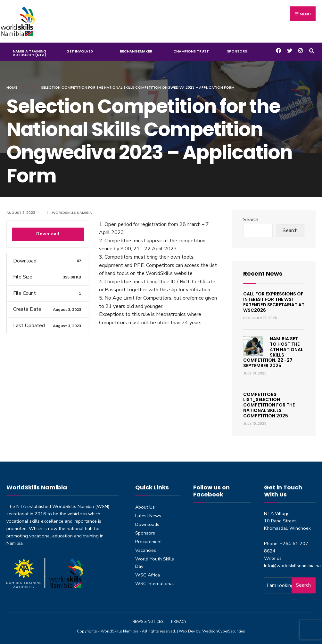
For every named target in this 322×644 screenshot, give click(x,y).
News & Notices (148, 622)
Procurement (149, 542)
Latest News (148, 516)
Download (48, 234)
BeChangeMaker (136, 51)
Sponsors (237, 51)
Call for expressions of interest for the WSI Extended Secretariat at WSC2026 (274, 302)
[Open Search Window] (312, 50)
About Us (145, 507)
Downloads (147, 524)
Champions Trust (191, 51)
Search (251, 220)
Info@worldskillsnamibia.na (292, 566)
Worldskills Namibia (72, 213)
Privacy (179, 622)
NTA (21, 506)
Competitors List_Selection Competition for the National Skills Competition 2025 (269, 405)
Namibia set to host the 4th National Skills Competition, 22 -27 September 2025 (273, 352)
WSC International (155, 584)
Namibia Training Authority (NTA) (30, 53)
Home (12, 87)
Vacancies (146, 550)
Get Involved (80, 51)
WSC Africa (148, 575)
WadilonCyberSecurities (224, 631)
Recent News (263, 274)
